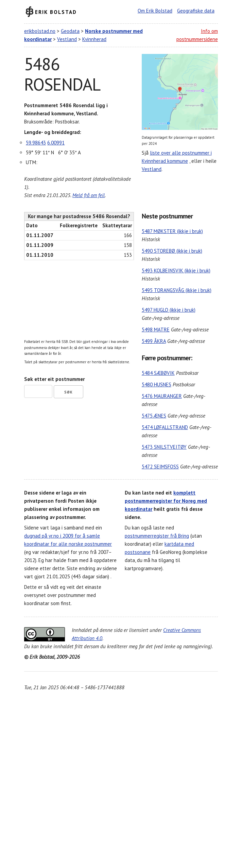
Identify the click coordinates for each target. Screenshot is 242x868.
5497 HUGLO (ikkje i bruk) (169, 310)
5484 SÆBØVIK (158, 373)
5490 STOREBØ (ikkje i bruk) (172, 251)
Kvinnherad (94, 39)
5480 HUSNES (157, 384)
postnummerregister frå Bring (157, 536)
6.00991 (56, 143)
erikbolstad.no (40, 31)
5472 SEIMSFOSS (160, 467)
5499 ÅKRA (154, 341)
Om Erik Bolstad (155, 11)
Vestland (67, 39)
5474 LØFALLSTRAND (165, 427)
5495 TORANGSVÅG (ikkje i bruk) (177, 290)
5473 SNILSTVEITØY (164, 447)
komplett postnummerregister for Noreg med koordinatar (166, 501)
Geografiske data (196, 11)
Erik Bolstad (56, 12)
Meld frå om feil (89, 195)
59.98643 (36, 143)
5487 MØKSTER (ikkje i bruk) (172, 231)
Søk (68, 392)
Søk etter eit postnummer (54, 379)
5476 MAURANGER (162, 396)
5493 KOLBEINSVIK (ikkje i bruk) (176, 271)
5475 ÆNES (154, 416)
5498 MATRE (156, 330)
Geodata (70, 31)
